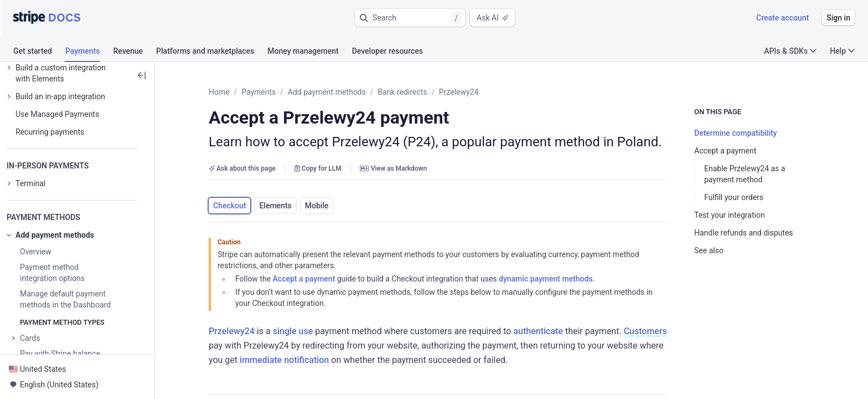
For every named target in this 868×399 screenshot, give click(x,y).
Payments (259, 92)
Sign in (838, 18)
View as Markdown (393, 168)
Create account (782, 18)
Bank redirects (402, 92)
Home (219, 92)
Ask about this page (242, 168)
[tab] (39, 53)
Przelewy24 (459, 92)
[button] (410, 18)
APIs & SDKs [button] (790, 51)
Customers (645, 331)
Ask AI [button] (493, 18)
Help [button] (842, 51)
